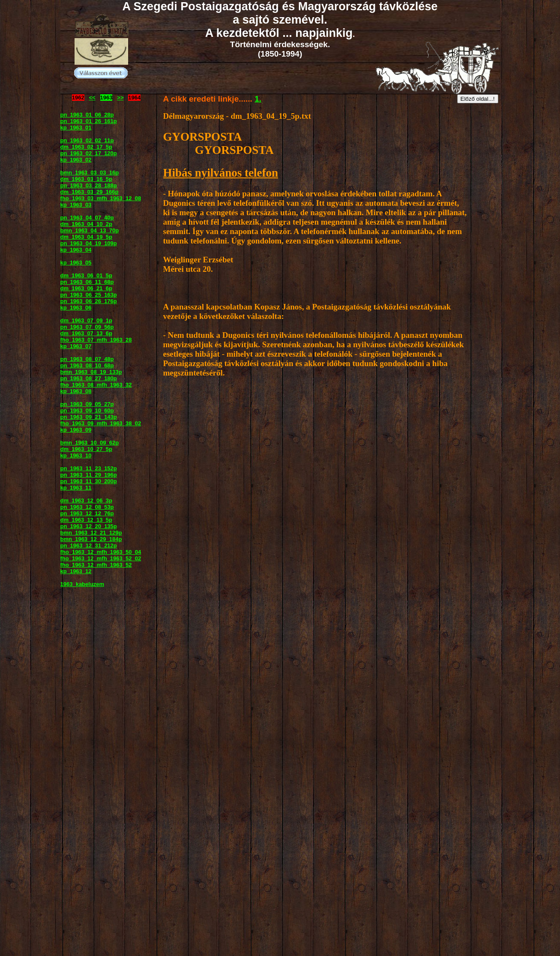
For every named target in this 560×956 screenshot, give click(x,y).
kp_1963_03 (76, 205)
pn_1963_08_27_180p (89, 378)
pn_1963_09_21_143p (89, 417)
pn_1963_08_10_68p (87, 365)
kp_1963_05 (76, 263)
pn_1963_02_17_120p (89, 153)
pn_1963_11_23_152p (89, 468)
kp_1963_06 (76, 308)
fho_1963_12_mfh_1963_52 (96, 565)
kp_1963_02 (76, 160)
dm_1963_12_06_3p (86, 501)
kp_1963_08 (76, 391)
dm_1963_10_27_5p (86, 449)
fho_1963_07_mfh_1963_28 (96, 340)
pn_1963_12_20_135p (89, 526)
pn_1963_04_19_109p (89, 243)
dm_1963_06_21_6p (86, 288)
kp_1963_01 (76, 128)
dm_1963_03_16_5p (86, 179)
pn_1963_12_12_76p (87, 513)
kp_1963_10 (76, 455)
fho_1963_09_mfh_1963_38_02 (101, 423)
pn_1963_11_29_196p (89, 475)
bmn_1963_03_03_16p (90, 173)
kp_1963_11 (76, 488)
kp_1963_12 (76, 571)
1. (258, 99)
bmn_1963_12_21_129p (91, 533)
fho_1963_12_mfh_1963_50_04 (101, 552)
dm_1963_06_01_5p (86, 275)
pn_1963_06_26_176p (89, 301)
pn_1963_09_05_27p (87, 404)
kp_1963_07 (76, 346)
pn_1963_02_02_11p (87, 140)
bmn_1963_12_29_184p (91, 539)
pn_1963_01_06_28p (87, 115)
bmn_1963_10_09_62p (90, 443)
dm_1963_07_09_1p (86, 320)
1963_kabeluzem (82, 584)
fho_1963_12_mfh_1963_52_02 (101, 558)
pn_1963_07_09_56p (87, 327)
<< (92, 98)
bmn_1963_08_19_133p (91, 372)
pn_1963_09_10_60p (87, 410)
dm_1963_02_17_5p (86, 147)
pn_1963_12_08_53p (87, 507)
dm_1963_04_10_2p (86, 224)
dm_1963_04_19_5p (86, 237)
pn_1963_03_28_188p (89, 185)
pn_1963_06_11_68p (87, 282)
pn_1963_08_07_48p (87, 359)
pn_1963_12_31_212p (89, 546)
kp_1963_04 (76, 250)
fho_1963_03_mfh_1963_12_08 (101, 198)
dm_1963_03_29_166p (90, 192)
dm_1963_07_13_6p (86, 333)
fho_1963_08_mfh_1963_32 (96, 385)
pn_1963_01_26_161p (89, 121)
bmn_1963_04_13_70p (90, 230)
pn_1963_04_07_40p (87, 218)
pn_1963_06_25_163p (89, 295)
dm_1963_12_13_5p (86, 520)
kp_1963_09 (76, 430)
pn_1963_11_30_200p (89, 481)
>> (120, 98)
